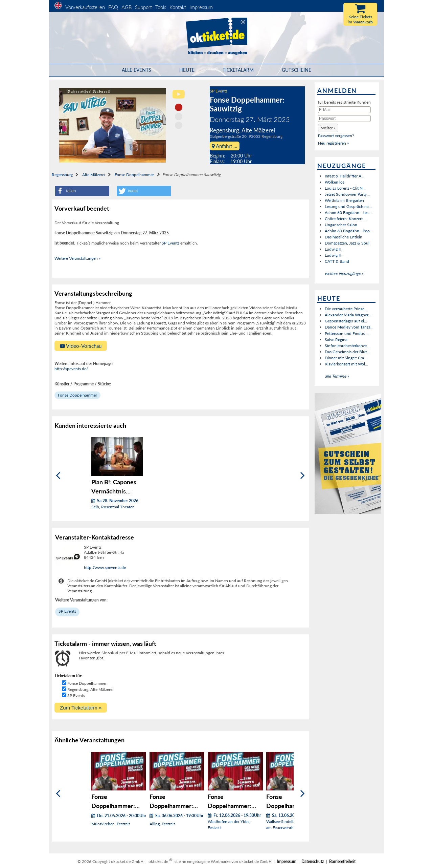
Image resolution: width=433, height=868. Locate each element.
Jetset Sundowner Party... (347, 194)
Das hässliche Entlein (344, 237)
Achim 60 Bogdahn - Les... (348, 213)
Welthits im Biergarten (344, 200)
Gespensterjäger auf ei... (346, 321)
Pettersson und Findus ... (347, 333)
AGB (127, 7)
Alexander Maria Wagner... (348, 315)
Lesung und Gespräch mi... (348, 206)
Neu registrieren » (333, 143)
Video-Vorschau (81, 346)
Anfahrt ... (225, 146)
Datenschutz (313, 861)
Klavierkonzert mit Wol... (346, 364)
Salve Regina (336, 340)
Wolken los (335, 182)
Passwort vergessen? (336, 136)
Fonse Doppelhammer (134, 175)
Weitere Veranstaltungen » (77, 258)
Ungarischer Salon (341, 225)
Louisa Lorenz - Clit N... (345, 188)
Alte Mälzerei (94, 175)
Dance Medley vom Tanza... (349, 327)
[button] (82, 191)
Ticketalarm (238, 70)
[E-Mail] (344, 110)
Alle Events (136, 70)
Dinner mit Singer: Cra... (346, 358)
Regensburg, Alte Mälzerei (90, 689)
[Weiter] (303, 476)
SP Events (219, 91)
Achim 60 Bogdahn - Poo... (349, 231)
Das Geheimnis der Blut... (347, 352)
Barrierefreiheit (342, 861)
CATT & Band (337, 261)
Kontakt (178, 7)
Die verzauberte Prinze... (346, 309)
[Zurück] (58, 476)
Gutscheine (297, 70)
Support (143, 7)
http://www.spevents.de (105, 567)
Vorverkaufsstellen (85, 7)
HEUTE (187, 70)
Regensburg (62, 175)
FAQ (113, 7)
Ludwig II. (333, 249)
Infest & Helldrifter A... (345, 176)
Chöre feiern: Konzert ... (346, 219)
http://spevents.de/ (71, 369)
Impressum (201, 7)
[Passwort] (344, 119)
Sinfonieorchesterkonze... (347, 346)
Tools (161, 7)
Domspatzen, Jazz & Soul (347, 243)
